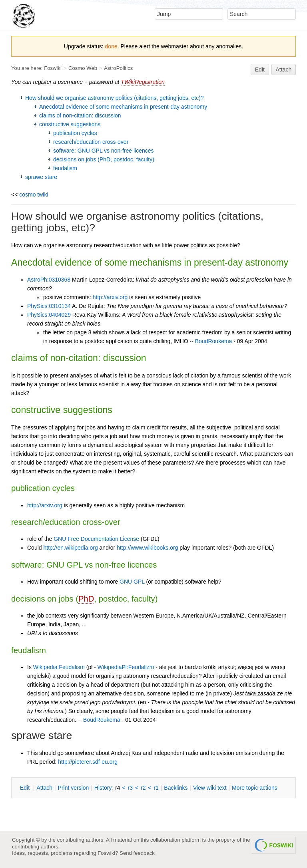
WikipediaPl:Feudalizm (126, 667)
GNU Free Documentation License (96, 539)
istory (103, 788)
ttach (44, 788)
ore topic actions (255, 788)
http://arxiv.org (110, 297)
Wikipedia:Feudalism (59, 667)
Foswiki (53, 68)
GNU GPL (132, 582)
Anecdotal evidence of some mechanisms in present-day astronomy (123, 107)
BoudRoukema (214, 341)
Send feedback (137, 853)
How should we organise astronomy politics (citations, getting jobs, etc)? (115, 98)
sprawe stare (41, 177)
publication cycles (75, 133)
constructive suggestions (70, 124)
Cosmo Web (83, 68)
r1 (156, 788)
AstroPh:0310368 (49, 280)
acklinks (176, 788)
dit (26, 788)
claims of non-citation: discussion (80, 115)
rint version (74, 788)
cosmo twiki (34, 195)
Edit (260, 70)
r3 (130, 788)
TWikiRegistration (143, 82)
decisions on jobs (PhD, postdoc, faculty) (104, 159)
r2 (143, 788)
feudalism (65, 168)
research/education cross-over (91, 142)
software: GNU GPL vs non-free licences (104, 151)
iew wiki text (210, 788)
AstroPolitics (118, 68)
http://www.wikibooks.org (147, 548)
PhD (86, 599)
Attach (284, 70)
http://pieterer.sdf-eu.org (88, 762)
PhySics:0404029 (49, 315)
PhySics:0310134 (49, 306)
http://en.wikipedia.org (70, 548)
